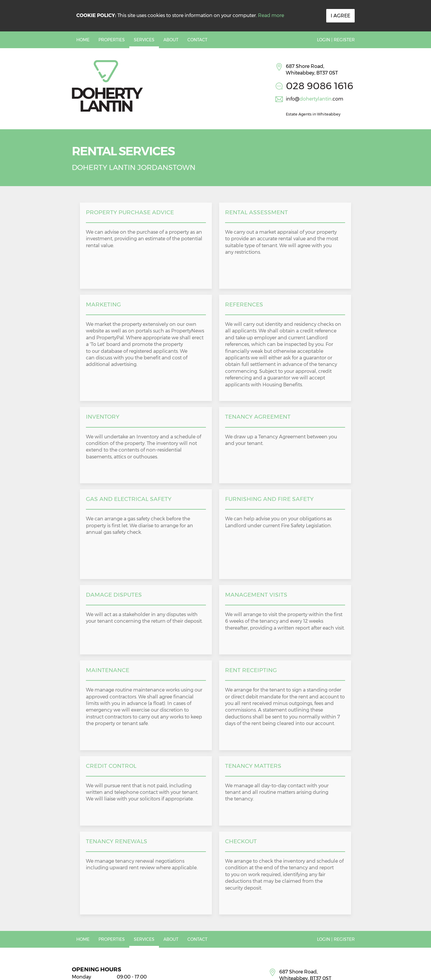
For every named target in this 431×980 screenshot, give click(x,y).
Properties (112, 40)
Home (83, 40)
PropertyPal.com (341, 973)
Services (144, 40)
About (171, 40)
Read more (271, 15)
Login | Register (336, 40)
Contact (197, 40)
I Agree (340, 16)
